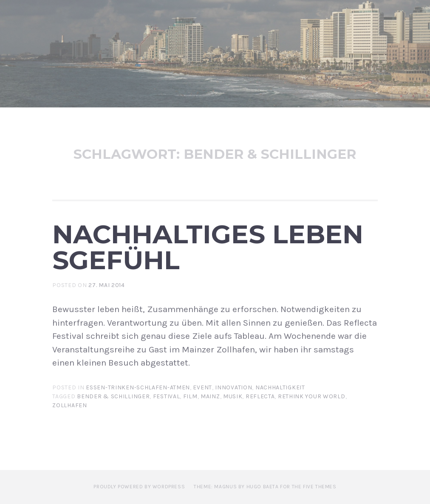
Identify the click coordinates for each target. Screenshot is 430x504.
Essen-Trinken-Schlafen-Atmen (138, 387)
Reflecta (260, 396)
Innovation (233, 387)
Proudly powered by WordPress (139, 487)
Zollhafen (69, 405)
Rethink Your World (312, 396)
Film (190, 396)
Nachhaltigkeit (280, 387)
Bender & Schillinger (113, 396)
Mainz (210, 396)
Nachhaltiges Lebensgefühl (208, 247)
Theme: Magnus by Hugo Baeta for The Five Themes (265, 487)
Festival (167, 396)
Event (202, 387)
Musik (233, 396)
